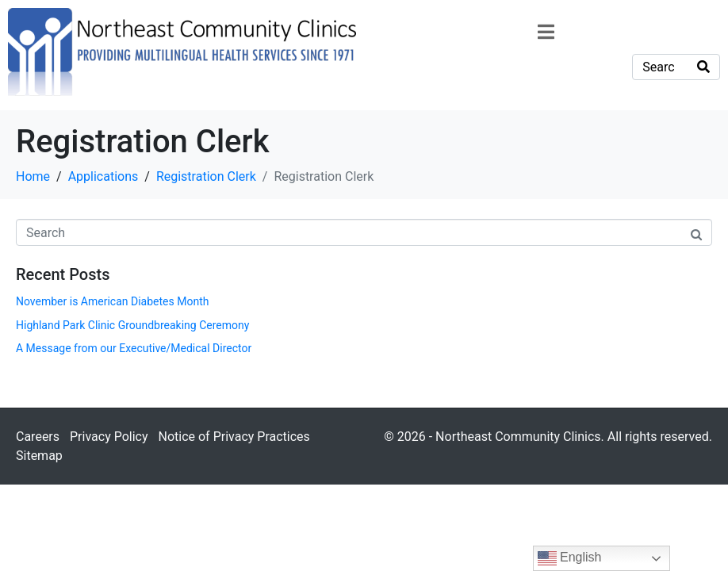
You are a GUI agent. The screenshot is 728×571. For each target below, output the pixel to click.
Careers (38, 437)
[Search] (703, 67)
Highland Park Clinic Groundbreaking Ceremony (132, 325)
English (570, 558)
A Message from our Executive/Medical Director (134, 348)
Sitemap (39, 456)
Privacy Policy (109, 437)
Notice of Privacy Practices (234, 437)
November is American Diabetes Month (112, 301)
